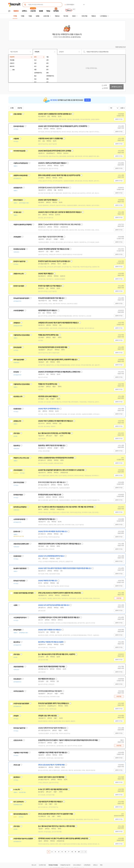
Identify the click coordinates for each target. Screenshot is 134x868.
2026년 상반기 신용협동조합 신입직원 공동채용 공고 (55, 114)
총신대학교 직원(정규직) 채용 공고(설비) (51, 642)
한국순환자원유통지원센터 (21, 298)
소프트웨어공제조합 (19, 519)
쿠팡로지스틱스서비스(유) (21, 458)
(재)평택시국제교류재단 (21, 175)
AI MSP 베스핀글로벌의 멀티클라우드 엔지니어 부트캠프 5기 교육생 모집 (61, 470)
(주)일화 (16, 716)
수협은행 (16, 139)
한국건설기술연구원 (19, 728)
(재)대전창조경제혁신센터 (21, 544)
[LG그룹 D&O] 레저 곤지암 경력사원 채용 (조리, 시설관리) (57, 654)
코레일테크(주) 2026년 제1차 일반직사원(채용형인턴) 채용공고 (58, 323)
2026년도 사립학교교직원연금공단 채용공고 (52, 163)
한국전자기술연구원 (19, 261)
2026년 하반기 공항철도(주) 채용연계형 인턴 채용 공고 (55, 421)
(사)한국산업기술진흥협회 (21, 704)
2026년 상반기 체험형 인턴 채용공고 (50, 630)
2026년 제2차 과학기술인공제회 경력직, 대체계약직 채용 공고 (58, 360)
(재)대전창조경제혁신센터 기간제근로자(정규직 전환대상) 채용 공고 (59, 544)
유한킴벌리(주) (18, 188)
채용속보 (57, 16)
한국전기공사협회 (19, 286)
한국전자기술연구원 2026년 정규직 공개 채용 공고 (54, 261)
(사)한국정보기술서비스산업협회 (23, 839)
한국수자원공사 (18, 200)
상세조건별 (46, 16)
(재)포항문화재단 (19, 667)
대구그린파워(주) (19, 802)
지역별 (15, 16)
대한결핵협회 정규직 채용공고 (48, 310)
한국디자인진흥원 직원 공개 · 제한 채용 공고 (52, 482)
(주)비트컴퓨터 (18, 470)
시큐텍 (15, 605)
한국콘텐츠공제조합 (19, 249)
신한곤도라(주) (18, 740)
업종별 (38, 16)
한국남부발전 (17, 630)
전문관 (74, 16)
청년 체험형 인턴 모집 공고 (46, 679)
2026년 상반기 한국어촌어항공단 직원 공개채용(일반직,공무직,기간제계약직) (63, 126)
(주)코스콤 (17, 765)
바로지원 (119, 598)
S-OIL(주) (17, 789)
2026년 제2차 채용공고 (46, 274)
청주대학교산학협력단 (20, 507)
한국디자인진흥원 (19, 482)
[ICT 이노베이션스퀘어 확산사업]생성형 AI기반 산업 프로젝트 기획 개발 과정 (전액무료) (66, 507)
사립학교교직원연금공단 (21, 163)
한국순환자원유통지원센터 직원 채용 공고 (51, 298)
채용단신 (94, 16)
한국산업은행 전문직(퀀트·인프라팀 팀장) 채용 (53, 347)
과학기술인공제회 (19, 360)
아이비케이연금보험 (19, 151)
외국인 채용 (84, 16)
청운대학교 (17, 446)
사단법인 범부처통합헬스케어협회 (23, 593)
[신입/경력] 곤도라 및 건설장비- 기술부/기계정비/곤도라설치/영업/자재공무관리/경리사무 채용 (68, 740)
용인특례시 (17, 777)
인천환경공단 (17, 409)
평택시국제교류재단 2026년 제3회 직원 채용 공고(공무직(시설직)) (59, 175)
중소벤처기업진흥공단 (20, 568)
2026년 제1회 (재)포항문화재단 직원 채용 (51, 667)
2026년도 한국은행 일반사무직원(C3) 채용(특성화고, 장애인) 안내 (59, 372)
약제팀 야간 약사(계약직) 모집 (48, 384)
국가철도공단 (17, 212)
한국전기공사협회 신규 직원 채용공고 (50, 286)
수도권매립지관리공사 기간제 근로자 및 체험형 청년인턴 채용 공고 (59, 617)
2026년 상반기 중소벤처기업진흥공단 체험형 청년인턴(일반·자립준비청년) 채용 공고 (65, 568)
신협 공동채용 (17, 114)
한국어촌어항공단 (19, 126)
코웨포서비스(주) (19, 274)
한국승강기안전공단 (19, 581)
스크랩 (12, 108)
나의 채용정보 (103, 16)
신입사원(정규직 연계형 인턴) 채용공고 (50, 802)
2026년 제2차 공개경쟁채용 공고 (49, 409)
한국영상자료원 (18, 495)
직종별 (23, 16)
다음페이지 (82, 852)
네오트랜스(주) (18, 397)
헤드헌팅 (66, 16)
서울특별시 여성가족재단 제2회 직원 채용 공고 (53, 753)
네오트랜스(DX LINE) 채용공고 (48, 396)
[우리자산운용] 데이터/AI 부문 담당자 (50, 691)
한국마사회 (17, 532)
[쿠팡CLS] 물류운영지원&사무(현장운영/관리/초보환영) (56, 458)
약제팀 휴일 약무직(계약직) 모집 (48, 335)
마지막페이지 (85, 852)
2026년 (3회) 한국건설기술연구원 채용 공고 (52, 728)
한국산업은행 (17, 347)
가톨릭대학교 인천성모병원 (21, 335)
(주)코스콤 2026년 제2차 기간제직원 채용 (51, 765)
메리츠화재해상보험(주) (21, 814)
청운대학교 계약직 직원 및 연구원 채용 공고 (52, 446)
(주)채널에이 (17, 237)
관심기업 (20, 108)
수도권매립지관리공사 (20, 618)
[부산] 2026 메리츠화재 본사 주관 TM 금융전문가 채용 (55, 814)
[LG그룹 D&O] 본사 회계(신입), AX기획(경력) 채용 (54, 433)
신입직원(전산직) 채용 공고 (47, 519)
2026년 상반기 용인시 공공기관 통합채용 (51, 777)
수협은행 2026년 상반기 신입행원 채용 (50, 139)
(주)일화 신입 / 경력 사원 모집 (47, 716)
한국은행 (16, 372)
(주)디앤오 (17, 433)
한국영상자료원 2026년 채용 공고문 (50, 495)
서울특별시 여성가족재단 (21, 753)
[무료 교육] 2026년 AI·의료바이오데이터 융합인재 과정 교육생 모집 (59, 593)
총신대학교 (17, 642)
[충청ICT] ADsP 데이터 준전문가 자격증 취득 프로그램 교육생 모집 (59, 224)
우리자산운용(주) (19, 691)
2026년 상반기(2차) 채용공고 (48, 200)
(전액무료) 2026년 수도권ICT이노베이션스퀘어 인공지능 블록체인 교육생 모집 (63, 839)
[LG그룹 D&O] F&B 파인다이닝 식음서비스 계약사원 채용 (56, 826)
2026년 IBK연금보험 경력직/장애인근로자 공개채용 (55, 151)
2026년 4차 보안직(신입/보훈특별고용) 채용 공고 (54, 605)
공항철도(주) (17, 421)
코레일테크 (17, 323)
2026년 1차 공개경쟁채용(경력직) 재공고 (51, 556)
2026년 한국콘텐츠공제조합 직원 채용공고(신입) (54, 249)
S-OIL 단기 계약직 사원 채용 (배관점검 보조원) (53, 789)
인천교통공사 (17, 679)
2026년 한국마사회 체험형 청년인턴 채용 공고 (53, 531)
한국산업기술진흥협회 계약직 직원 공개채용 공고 (54, 703)
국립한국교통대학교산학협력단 (23, 225)
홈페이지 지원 (119, 119)
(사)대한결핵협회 (19, 311)
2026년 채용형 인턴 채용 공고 (48, 581)
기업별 (30, 16)
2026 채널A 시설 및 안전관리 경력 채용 (51, 237)
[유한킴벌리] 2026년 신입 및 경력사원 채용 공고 (53, 188)
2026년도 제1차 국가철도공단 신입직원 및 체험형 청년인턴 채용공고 (60, 212)
